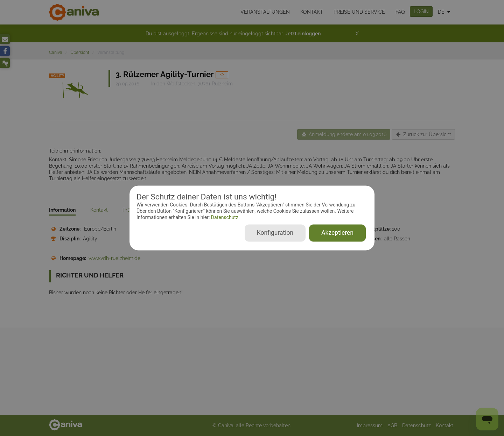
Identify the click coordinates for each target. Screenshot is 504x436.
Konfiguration (275, 233)
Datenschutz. (225, 217)
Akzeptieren (337, 233)
